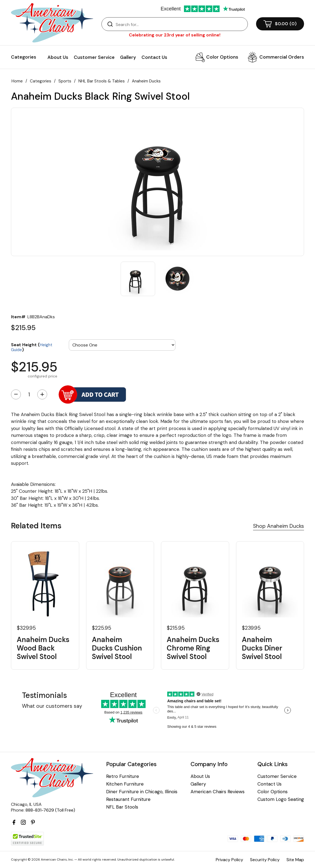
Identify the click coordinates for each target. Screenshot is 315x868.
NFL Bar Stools (122, 807)
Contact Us (154, 57)
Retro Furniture (123, 776)
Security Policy (265, 860)
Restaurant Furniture (128, 799)
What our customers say (52, 706)
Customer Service (94, 57)
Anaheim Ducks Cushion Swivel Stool (117, 648)
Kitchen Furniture (125, 784)
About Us (58, 57)
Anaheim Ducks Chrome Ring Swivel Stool (193, 648)
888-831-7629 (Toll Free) (50, 810)
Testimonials (44, 695)
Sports (65, 81)
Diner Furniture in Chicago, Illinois (142, 792)
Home (17, 81)
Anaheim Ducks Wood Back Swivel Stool (43, 648)
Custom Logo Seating (281, 799)
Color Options (222, 57)
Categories (41, 81)
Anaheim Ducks (146, 81)
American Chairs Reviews (218, 792)
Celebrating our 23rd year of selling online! (175, 35)
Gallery (128, 57)
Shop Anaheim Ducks (279, 526)
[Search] (180, 24)
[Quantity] (29, 394)
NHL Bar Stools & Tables (102, 81)
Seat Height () (32, 347)
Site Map (295, 860)
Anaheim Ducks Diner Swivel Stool (262, 648)
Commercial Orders (282, 57)
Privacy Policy (229, 860)
